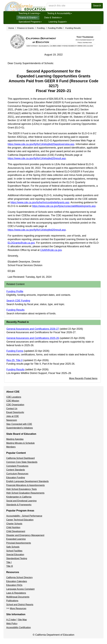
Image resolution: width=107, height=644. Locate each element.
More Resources (18, 608)
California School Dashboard (20, 458)
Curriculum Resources (17, 474)
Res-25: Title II (14, 360)
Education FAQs (14, 585)
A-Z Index (11, 620)
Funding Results (73, 28)
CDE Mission (13, 401)
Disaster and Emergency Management (25, 535)
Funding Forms (15, 351)
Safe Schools (13, 547)
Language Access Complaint (20, 589)
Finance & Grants (28, 18)
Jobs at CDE (13, 416)
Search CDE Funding (18, 301)
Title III (10, 566)
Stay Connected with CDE (19, 424)
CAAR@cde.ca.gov (51, 250)
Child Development (16, 531)
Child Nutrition (13, 527)
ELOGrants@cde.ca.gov (21, 243)
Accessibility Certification (19, 627)
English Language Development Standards (27, 481)
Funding (41, 28)
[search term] (69, 6)
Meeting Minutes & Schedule (20, 443)
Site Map (22, 620)
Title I (9, 562)
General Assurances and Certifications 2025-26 (33, 338)
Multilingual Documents (18, 597)
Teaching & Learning (29, 13)
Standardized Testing (17, 558)
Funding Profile (55, 28)
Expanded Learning (16, 539)
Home (11, 28)
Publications (12, 601)
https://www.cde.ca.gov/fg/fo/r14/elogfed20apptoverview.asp (41, 144)
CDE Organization (15, 405)
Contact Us (12, 409)
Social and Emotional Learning (21, 501)
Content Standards (16, 470)
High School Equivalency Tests (22, 489)
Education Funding (16, 478)
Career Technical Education (20, 520)
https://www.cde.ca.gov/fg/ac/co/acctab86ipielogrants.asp (64, 206)
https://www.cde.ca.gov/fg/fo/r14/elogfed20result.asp (37, 158)
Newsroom (12, 420)
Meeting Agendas (15, 439)
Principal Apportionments (19, 543)
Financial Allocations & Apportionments (25, 485)
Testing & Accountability (60, 13)
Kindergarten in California (19, 497)
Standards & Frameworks (19, 505)
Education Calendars (17, 581)
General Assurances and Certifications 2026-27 (33, 329)
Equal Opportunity (15, 412)
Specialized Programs (30, 22)
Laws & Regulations (16, 593)
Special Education (15, 555)
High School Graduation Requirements (25, 493)
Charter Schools (14, 524)
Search (97, 6)
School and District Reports (20, 605)
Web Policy (12, 624)
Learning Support (58, 22)
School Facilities (14, 551)
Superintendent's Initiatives (20, 428)
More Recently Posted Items (83, 378)
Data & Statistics (53, 18)
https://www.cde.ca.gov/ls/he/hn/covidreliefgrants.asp (40, 202)
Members (11, 447)
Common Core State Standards (22, 462)
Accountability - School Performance (24, 516)
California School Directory (19, 577)
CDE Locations (14, 397)
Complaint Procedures (17, 466)
